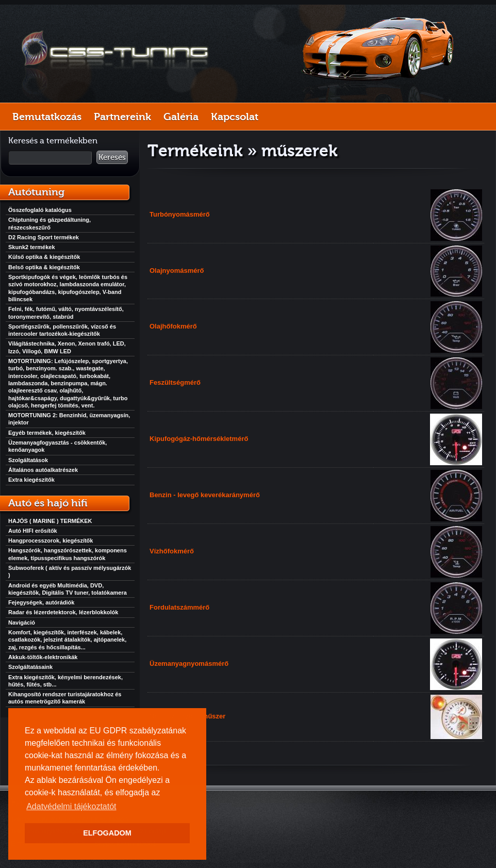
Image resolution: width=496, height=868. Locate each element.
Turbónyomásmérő (180, 214)
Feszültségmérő (175, 382)
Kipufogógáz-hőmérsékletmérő (199, 439)
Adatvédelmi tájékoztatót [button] (71, 806)
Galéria (181, 117)
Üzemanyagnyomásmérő (189, 664)
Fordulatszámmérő (179, 607)
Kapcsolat (235, 117)
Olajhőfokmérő (173, 326)
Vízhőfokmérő (172, 551)
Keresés (112, 157)
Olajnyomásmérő (177, 271)
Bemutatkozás (47, 117)
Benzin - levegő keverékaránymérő (205, 495)
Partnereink (122, 117)
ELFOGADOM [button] (107, 833)
